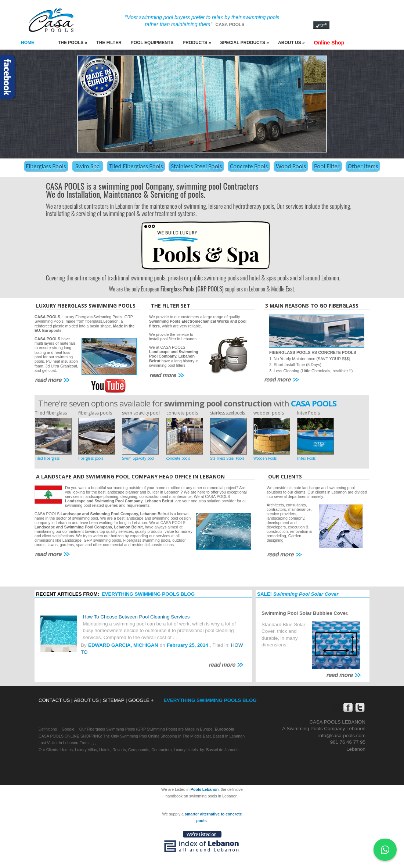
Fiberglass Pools (46, 166)
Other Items (363, 166)
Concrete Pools (249, 166)
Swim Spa (88, 166)
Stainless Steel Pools (196, 166)
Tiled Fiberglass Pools (136, 166)
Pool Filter (327, 166)
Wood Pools (291, 166)
